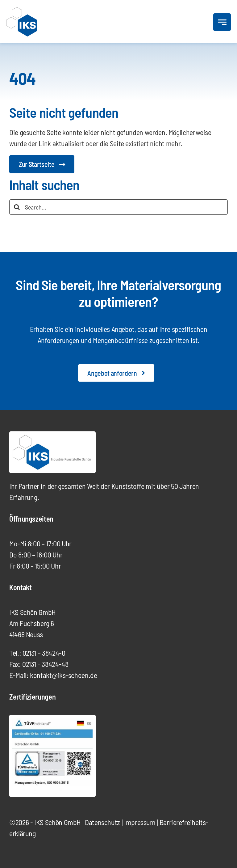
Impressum (140, 822)
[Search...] (118, 207)
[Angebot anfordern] (116, 373)
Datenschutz (102, 822)
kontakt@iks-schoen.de (63, 675)
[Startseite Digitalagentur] (42, 164)
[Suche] (17, 207)
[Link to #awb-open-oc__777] (222, 22)
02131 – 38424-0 (44, 653)
